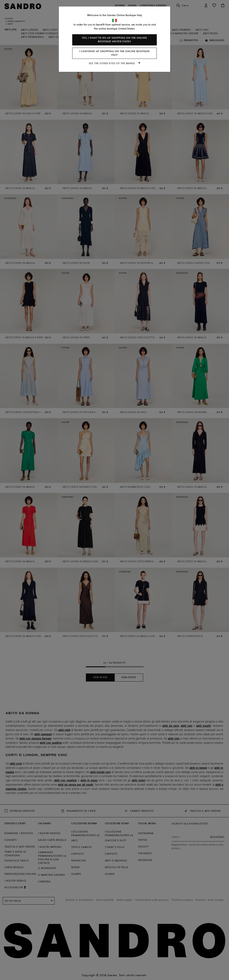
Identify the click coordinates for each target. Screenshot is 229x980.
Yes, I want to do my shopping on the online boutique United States (114, 40)
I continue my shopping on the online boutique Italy (115, 53)
